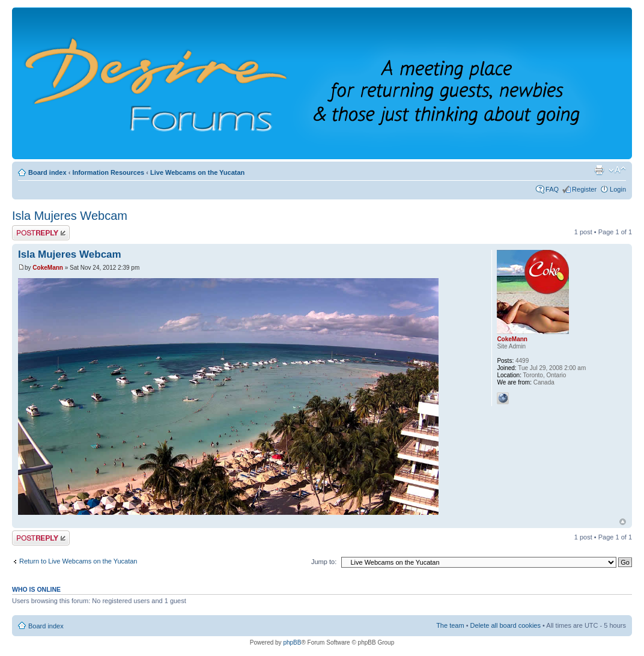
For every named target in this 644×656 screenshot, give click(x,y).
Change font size (617, 170)
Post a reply (41, 233)
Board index (47, 172)
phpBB (292, 642)
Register (584, 189)
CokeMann (48, 268)
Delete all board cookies (506, 625)
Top (623, 522)
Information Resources (108, 172)
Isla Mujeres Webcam (70, 216)
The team (450, 625)
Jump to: (324, 562)
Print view (599, 170)
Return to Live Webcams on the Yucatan (78, 561)
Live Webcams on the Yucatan (197, 172)
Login (618, 189)
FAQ (552, 189)
